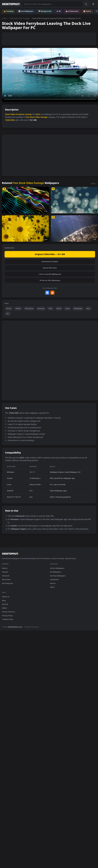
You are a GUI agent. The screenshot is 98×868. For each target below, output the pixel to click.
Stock (7, 114)
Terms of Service (9, 612)
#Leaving (41, 308)
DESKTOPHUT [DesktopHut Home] (11, 4)
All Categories (8, 583)
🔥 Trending (9, 11)
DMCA (4, 608)
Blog (4, 600)
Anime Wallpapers (57, 568)
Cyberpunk (54, 579)
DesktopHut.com (15, 627)
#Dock (59, 308)
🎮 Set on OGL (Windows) (50, 280)
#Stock (9, 308)
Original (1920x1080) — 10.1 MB (50, 254)
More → (94, 184)
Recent (5, 568)
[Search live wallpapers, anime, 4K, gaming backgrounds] (52, 4)
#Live (68, 308)
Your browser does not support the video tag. (50, 75)
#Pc (8, 314)
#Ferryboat (29, 308)
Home (4, 18)
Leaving (28, 114)
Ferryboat (20, 114)
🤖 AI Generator (72, 11)
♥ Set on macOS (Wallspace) (50, 274)
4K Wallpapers (56, 572)
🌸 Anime (87, 11)
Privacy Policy (7, 616)
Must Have (6, 579)
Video (13, 114)
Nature (53, 583)
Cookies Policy (8, 619)
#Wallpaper (78, 308)
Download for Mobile (50, 262)
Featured (6, 576)
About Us (6, 597)
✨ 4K (58, 11)
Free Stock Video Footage (19, 18)
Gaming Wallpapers (58, 576)
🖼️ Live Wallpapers (26, 11)
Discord (5, 604)
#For (88, 308)
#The (50, 308)
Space (52, 587)
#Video (18, 308)
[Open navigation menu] (93, 4)
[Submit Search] (86, 4)
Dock (38, 114)
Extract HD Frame (50, 268)
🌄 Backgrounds (45, 11)
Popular (5, 572)
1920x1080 (10, 120)
